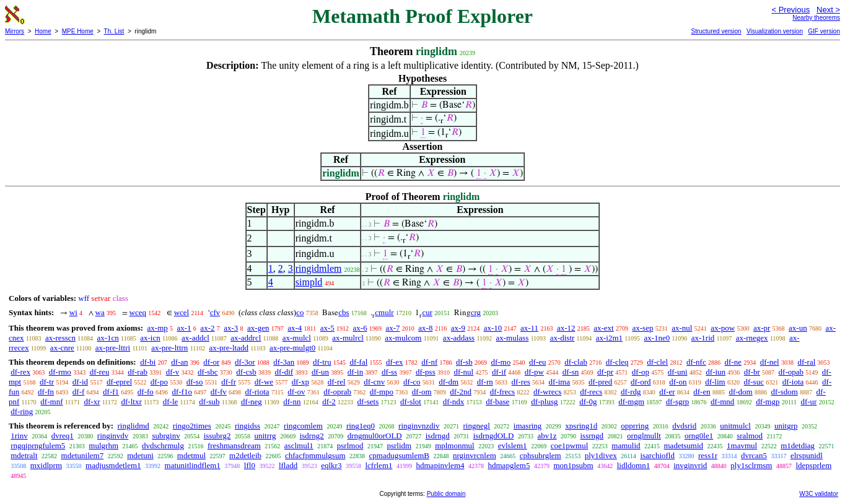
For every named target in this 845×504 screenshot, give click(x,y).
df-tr (47, 382)
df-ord (641, 382)
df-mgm (631, 402)
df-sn (571, 372)
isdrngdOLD (494, 436)
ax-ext (603, 328)
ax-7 (392, 328)
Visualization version (775, 31)
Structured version (716, 31)
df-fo (146, 392)
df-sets (368, 402)
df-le (171, 402)
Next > (828, 10)
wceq (138, 312)
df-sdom (784, 392)
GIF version (824, 31)
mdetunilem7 (83, 455)
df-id (80, 382)
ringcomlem (303, 426)
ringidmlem (319, 268)
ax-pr (762, 328)
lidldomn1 (633, 465)
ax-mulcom (403, 338)
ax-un (798, 328)
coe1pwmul (570, 445)
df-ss (389, 372)
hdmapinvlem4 (440, 465)
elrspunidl (807, 455)
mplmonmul (455, 445)
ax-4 (295, 328)
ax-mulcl (297, 338)
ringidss (247, 426)
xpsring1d (581, 426)
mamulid (626, 445)
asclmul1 (299, 445)
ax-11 (529, 328)
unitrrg (265, 436)
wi (73, 312)
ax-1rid (703, 338)
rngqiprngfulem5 (38, 445)
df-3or (245, 362)
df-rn (485, 382)
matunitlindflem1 (193, 465)
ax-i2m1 (609, 338)
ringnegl (477, 426)
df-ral (806, 362)
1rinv (19, 436)
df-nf (429, 362)
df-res (521, 382)
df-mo (501, 362)
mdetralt (24, 455)
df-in (355, 372)
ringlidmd (133, 426)
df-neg (252, 402)
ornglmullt (644, 436)
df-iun (716, 372)
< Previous (790, 10)
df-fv (219, 392)
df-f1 (111, 392)
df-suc (754, 382)
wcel (182, 312)
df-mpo (382, 392)
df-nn (292, 402)
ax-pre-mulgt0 (292, 348)
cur (427, 312)
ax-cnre (62, 348)
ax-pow (723, 328)
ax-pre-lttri (113, 348)
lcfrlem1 (379, 465)
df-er (667, 392)
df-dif (284, 372)
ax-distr (563, 338)
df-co (412, 382)
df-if (499, 372)
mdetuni (140, 455)
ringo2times (192, 426)
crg (476, 312)
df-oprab (337, 392)
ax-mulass (513, 338)
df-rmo (60, 372)
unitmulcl (735, 426)
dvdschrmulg (163, 445)
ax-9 (458, 328)
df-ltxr (132, 402)
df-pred (600, 382)
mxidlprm (46, 465)
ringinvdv (113, 436)
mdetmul (191, 455)
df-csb (246, 372)
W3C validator (819, 494)
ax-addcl (195, 338)
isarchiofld (657, 455)
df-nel (770, 362)
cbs (344, 312)
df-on (678, 382)
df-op (641, 372)
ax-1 (184, 328)
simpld (309, 282)
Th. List (114, 31)
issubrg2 (217, 436)
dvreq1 (63, 436)
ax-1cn (107, 338)
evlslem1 (513, 445)
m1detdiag (798, 445)
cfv (215, 312)
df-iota (793, 382)
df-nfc (696, 362)
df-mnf (51, 402)
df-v (173, 372)
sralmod (750, 436)
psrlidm (399, 445)
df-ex (394, 362)
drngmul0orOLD (375, 436)
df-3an (284, 362)
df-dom (740, 392)
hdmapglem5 (509, 465)
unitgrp (786, 426)
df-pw (534, 372)
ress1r (708, 455)
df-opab (791, 372)
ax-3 (231, 328)
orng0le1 (699, 436)
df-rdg (631, 392)
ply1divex (601, 455)
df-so (195, 382)
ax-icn (150, 338)
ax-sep (642, 328)
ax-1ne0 (657, 338)
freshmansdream (234, 445)
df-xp (300, 382)
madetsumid (684, 445)
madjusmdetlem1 (113, 465)
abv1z (547, 436)
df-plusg (544, 402)
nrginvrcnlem (475, 455)
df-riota (257, 392)
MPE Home (78, 31)
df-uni (678, 372)
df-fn (46, 392)
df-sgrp (678, 402)
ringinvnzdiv (419, 426)
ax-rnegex (752, 338)
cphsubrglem (541, 455)
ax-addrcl (246, 338)
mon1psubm (573, 465)
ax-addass (459, 338)
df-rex (20, 372)
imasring (528, 426)
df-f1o (182, 392)
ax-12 (566, 328)
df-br (752, 372)
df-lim (715, 382)
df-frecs (502, 392)
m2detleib (245, 455)
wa (100, 312)
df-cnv (374, 382)
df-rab (138, 372)
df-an (179, 362)
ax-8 (425, 328)
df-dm (449, 382)
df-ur (808, 402)
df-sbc (208, 372)
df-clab (576, 362)
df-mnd (722, 402)
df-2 (329, 402)
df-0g (588, 402)
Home (43, 31)
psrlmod (350, 445)
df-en (702, 392)
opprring (635, 426)
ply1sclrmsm (751, 465)
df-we (264, 382)
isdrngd (438, 436)
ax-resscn (60, 338)
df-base (497, 402)
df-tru (322, 362)
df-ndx (454, 402)
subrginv (166, 436)
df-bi (148, 362)
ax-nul (682, 328)
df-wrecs (547, 392)
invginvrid (690, 465)
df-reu (100, 372)
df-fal (358, 362)
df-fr (229, 382)
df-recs (591, 392)
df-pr (605, 372)
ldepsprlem (813, 465)
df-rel (337, 382)
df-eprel (119, 382)
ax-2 (207, 328)
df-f (79, 392)
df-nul (463, 372)
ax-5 (327, 328)
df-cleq (617, 362)
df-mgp (768, 402)
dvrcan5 (754, 455)
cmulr (384, 312)
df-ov (296, 392)
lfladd (288, 465)
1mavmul (742, 445)
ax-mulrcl (348, 338)
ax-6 (360, 328)
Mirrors (15, 31)
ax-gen (258, 328)
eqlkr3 (331, 465)
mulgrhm (103, 445)
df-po (159, 382)
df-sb (464, 362)
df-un (320, 372)
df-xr (92, 402)
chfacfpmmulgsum (315, 455)
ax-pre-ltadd (229, 348)
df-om (422, 392)
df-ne (733, 362)
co (300, 312)
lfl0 (250, 465)
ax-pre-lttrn (169, 348)
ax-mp (158, 328)
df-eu (537, 362)
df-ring (22, 411)
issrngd (592, 436)
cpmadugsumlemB (400, 455)
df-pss (426, 372)
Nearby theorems (816, 18)
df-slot (411, 402)
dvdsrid (684, 426)
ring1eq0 (361, 426)
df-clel (657, 362)
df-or (211, 362)
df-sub (209, 402)
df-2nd (461, 392)
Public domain (446, 494)
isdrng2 (312, 436)
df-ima (560, 382)
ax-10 (493, 328)
